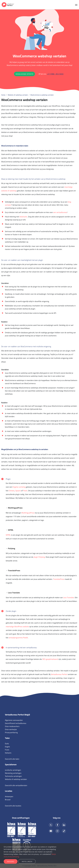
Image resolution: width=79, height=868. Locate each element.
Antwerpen (9, 797)
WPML (8, 535)
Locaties (9, 791)
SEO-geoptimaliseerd (50, 659)
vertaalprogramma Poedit (18, 638)
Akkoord (11, 861)
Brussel (8, 800)
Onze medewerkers (12, 726)
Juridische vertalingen (13, 770)
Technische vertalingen (13, 776)
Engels (7, 747)
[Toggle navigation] (76, 5)
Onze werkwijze (11, 729)
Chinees (12, 491)
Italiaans (8, 753)
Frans (7, 750)
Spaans (18, 491)
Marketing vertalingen (13, 773)
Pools (25, 491)
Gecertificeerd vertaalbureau (16, 723)
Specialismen (11, 764)
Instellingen (27, 861)
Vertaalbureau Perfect (59, 674)
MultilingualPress (28, 513)
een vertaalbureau (60, 212)
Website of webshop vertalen (16, 779)
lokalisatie (23, 217)
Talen (7, 738)
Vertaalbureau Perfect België (17, 715)
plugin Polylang (39, 557)
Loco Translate (69, 598)
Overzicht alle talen (12, 759)
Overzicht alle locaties (13, 806)
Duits (7, 744)
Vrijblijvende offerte (24, 74)
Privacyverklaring (11, 732)
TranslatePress (59, 579)
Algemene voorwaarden (14, 720)
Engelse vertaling (19, 487)
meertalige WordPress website (17, 627)
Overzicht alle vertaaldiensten (16, 785)
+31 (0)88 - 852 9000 (55, 74)
